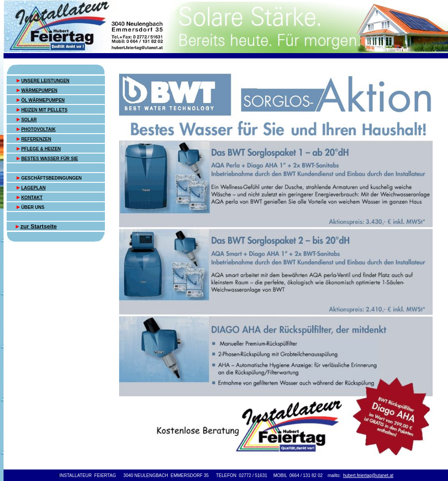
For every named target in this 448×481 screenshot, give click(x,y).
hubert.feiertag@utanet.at (368, 475)
